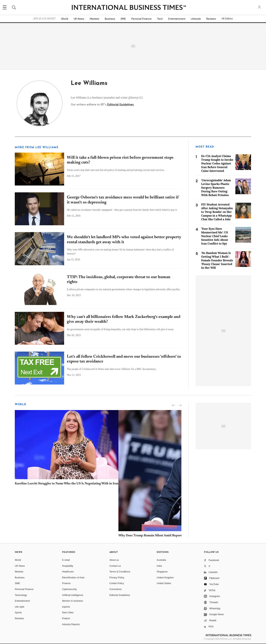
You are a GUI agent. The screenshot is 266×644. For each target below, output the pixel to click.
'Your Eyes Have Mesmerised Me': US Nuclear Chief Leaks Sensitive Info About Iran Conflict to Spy (215, 236)
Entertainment (177, 19)
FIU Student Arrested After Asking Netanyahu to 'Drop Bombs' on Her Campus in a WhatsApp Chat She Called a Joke (217, 212)
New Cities (68, 612)
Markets (94, 19)
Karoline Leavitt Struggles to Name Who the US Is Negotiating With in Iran (67, 484)
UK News (79, 19)
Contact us (115, 566)
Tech (160, 19)
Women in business (73, 601)
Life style (19, 607)
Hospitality (68, 566)
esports (66, 607)
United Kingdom (165, 578)
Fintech (66, 618)
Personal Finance (141, 19)
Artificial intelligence (73, 595)
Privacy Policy (117, 578)
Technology (21, 595)
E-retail (66, 560)
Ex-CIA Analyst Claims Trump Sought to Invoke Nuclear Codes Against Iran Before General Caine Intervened (217, 163)
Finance (66, 583)
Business (110, 19)
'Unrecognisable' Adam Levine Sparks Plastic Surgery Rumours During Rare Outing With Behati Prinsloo (216, 188)
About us (114, 560)
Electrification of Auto (73, 578)
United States (164, 583)
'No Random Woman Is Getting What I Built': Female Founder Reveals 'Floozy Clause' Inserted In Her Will (217, 260)
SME (123, 19)
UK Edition (227, 19)
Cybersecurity (69, 589)
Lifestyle (196, 19)
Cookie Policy (117, 583)
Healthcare (68, 572)
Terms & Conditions (120, 572)
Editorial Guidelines (121, 104)
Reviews (211, 19)
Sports (18, 612)
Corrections (115, 589)
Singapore (162, 572)
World (65, 19)
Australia (161, 560)
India (159, 566)
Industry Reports (71, 624)
